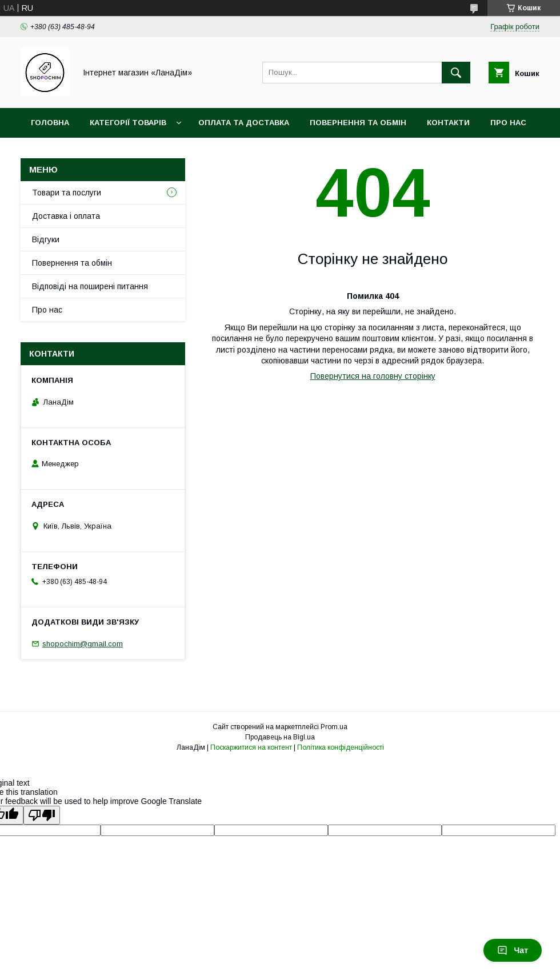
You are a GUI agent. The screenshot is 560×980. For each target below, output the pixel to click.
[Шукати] (456, 73)
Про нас (508, 123)
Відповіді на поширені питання (90, 286)
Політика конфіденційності (341, 747)
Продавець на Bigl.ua (280, 737)
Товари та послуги (67, 193)
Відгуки (46, 239)
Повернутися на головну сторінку (373, 376)
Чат (513, 950)
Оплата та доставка (244, 123)
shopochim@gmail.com (83, 644)
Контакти (448, 123)
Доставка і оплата (66, 216)
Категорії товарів (128, 123)
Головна (50, 123)
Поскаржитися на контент (251, 747)
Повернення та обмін (358, 123)
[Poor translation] (42, 815)
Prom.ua (334, 727)
